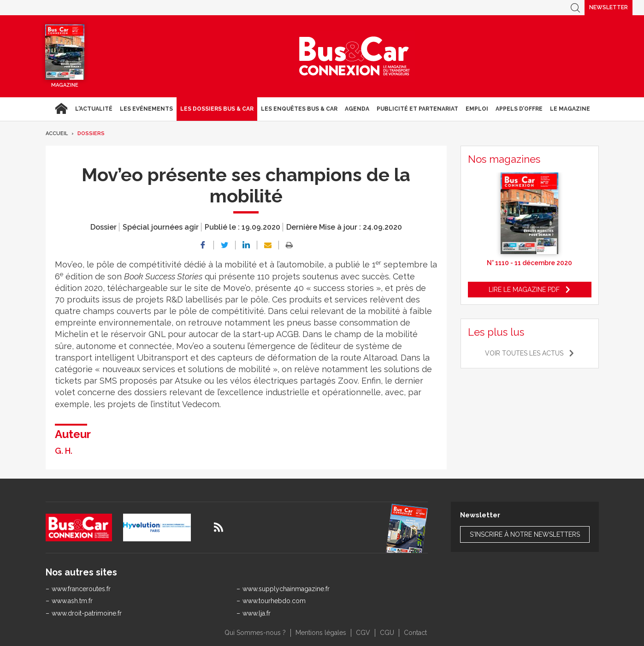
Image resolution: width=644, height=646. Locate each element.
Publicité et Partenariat (417, 109)
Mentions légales (321, 633)
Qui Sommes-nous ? (255, 633)
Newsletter (609, 7)
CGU (387, 633)
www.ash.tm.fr (72, 601)
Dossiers (91, 133)
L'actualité (94, 109)
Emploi (477, 109)
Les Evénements (146, 109)
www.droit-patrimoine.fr (87, 613)
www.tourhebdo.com (274, 601)
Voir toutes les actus (524, 353)
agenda (357, 109)
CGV (363, 633)
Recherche (575, 8)
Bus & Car (354, 56)
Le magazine (570, 109)
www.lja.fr (257, 613)
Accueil (61, 109)
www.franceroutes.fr (81, 589)
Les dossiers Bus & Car (217, 109)
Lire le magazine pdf (524, 290)
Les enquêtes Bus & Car (299, 109)
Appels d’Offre (519, 109)
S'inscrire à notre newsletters (525, 534)
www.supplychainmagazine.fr (286, 589)
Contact (415, 633)
